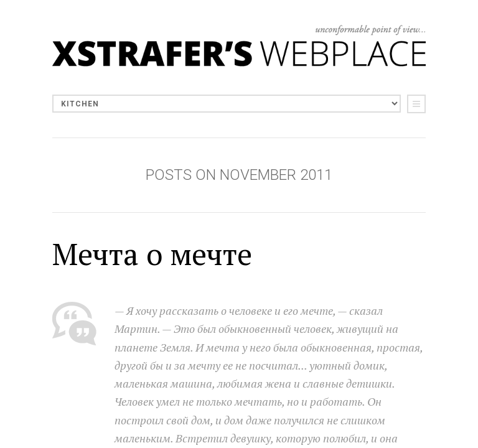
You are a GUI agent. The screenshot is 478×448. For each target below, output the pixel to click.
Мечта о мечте (152, 254)
